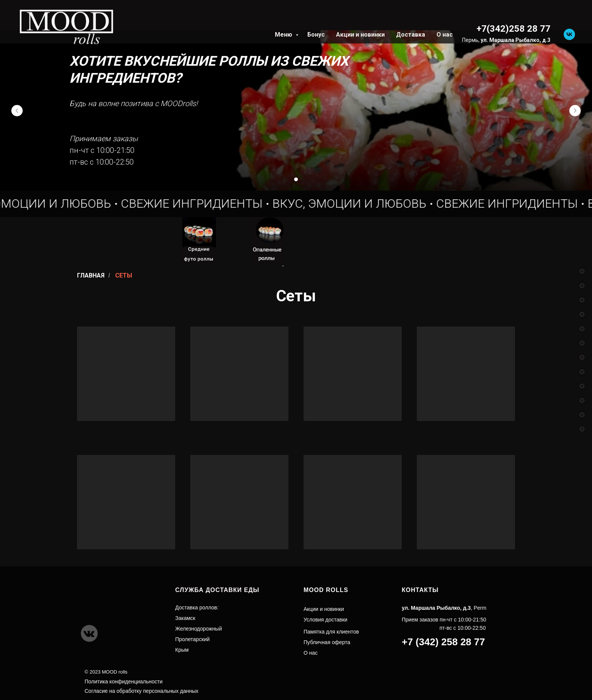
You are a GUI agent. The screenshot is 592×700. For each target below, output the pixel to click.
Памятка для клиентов (331, 632)
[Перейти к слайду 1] (296, 179)
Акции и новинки (360, 35)
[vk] (569, 34)
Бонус (316, 35)
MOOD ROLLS (326, 590)
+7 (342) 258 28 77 (443, 642)
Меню (284, 35)
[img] (94, 242)
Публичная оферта (327, 642)
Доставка (411, 35)
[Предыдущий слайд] (17, 111)
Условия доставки (325, 620)
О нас (445, 35)
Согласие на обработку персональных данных (141, 691)
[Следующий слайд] (575, 111)
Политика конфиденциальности (124, 681)
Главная (91, 275)
